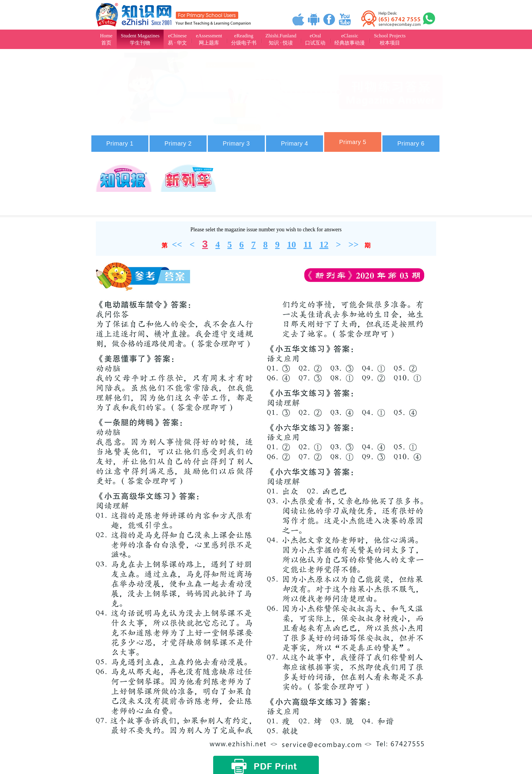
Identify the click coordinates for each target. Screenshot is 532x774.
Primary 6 (411, 143)
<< (177, 244)
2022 (281, 181)
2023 (351, 181)
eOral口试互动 (315, 39)
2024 (126, 204)
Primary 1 (120, 143)
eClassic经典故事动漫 (350, 39)
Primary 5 (353, 142)
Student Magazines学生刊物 (140, 39)
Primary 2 (178, 143)
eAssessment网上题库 (209, 39)
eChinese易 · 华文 (177, 39)
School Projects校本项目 (390, 39)
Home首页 (106, 39)
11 (308, 244)
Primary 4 (295, 143)
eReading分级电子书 (244, 39)
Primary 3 (236, 143)
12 (324, 244)
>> (353, 244)
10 (292, 244)
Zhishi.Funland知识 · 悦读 (281, 39)
